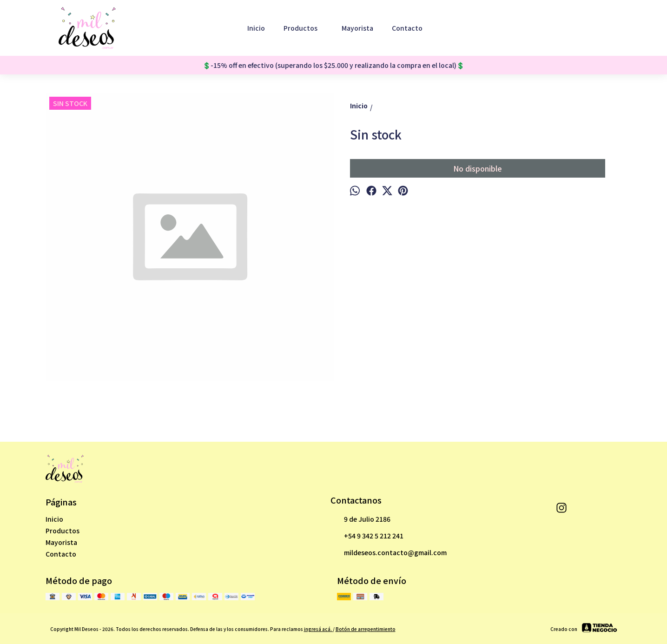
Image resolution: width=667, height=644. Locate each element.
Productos (305, 28)
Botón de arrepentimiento (366, 629)
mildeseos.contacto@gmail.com (389, 553)
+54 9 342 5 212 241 (367, 536)
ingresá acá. (318, 629)
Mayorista (357, 28)
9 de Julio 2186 (360, 519)
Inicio (256, 28)
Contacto (407, 28)
